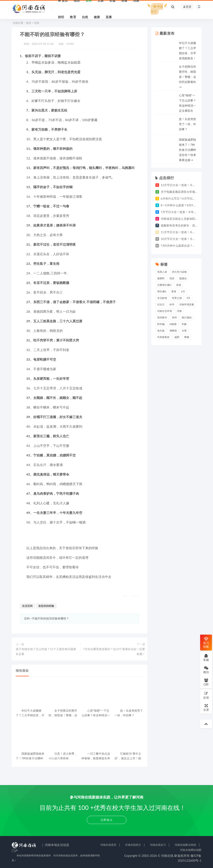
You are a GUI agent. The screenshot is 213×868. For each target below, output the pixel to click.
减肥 (177, 337)
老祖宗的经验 (46, 606)
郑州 (174, 317)
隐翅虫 (183, 278)
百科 (37, 23)
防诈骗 (161, 324)
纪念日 (161, 304)
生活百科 (27, 606)
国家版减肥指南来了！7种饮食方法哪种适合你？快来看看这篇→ (187, 150)
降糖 (187, 337)
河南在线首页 (108, 845)
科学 (172, 304)
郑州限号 (162, 317)
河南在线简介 (133, 845)
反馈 (206, 695)
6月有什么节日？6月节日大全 (180, 198)
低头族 (161, 331)
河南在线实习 (158, 845)
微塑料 (161, 278)
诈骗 (184, 324)
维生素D (162, 291)
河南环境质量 (187, 304)
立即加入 (107, 820)
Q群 (206, 682)
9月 (189, 298)
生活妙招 (162, 298)
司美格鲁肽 (163, 337)
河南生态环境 (165, 311)
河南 (179, 311)
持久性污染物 (179, 272)
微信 (206, 670)
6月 (183, 291)
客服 (206, 658)
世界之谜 (177, 298)
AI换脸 (173, 324)
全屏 (206, 707)
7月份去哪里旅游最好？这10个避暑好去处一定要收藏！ (114, 651)
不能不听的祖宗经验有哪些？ (50, 618)
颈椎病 (173, 331)
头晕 (184, 331)
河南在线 (167, 856)
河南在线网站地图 (191, 850)
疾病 (179, 285)
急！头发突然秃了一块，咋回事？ (187, 124)
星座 (174, 291)
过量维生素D (164, 285)
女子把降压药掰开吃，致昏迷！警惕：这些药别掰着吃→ (187, 77)
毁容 (172, 278)
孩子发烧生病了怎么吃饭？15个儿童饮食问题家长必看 (46, 651)
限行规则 (187, 317)
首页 (29, 23)
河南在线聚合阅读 (185, 845)
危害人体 (162, 272)
